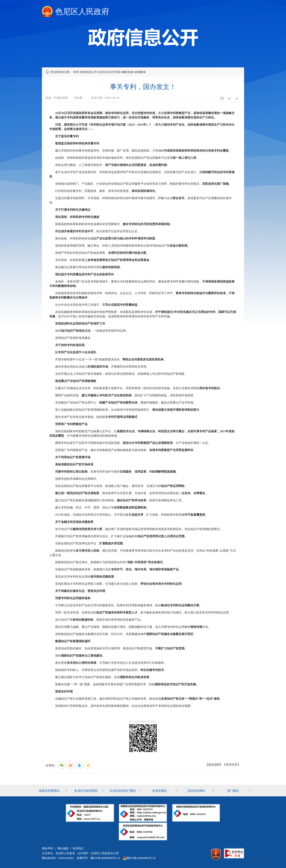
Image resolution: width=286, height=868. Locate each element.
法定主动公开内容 (110, 72)
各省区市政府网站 (86, 791)
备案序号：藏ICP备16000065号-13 (98, 858)
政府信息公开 (89, 72)
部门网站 (233, 791)
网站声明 (47, 848)
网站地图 (63, 848)
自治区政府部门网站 (123, 791)
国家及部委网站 (49, 791)
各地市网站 (160, 791)
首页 (76, 72)
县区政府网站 (196, 791)
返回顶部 (214, 765)
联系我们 (78, 848)
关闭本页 (232, 765)
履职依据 (128, 72)
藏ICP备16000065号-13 (139, 858)
